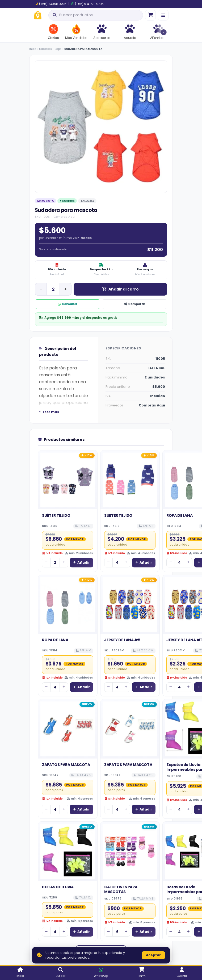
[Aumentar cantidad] (65, 289)
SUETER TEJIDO (118, 515)
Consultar (68, 304)
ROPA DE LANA (179, 515)
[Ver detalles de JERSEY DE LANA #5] (130, 604)
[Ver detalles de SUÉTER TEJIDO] (68, 480)
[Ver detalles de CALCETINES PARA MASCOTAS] (130, 851)
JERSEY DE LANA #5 (122, 640)
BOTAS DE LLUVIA (58, 887)
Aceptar (153, 955)
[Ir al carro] (150, 15)
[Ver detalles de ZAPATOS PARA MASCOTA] (68, 729)
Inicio (33, 49)
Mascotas (45, 49)
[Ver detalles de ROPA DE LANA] (68, 604)
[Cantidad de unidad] (53, 289)
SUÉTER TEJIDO (56, 515)
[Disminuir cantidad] (41, 289)
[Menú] (163, 15)
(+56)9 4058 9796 (51, 4)
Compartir (134, 304)
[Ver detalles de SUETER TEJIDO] (130, 480)
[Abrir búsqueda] (96, 15)
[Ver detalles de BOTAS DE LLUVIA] (68, 851)
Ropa (58, 49)
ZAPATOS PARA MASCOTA (66, 765)
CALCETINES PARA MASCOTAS (121, 889)
